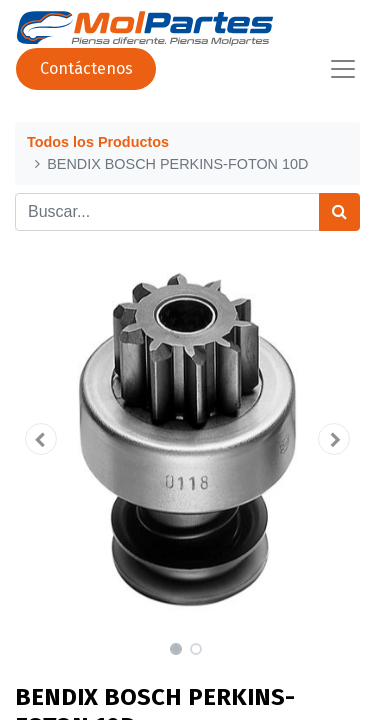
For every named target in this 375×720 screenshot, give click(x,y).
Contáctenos (86, 68)
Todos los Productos (98, 142)
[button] (41, 439)
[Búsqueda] (339, 212)
